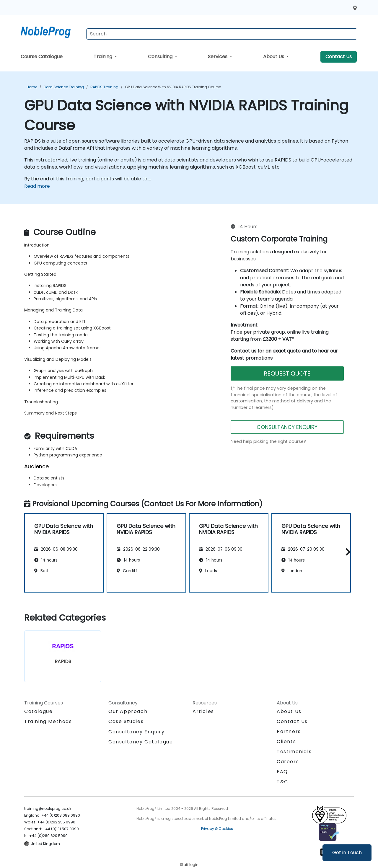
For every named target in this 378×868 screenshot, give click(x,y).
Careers (288, 762)
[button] (347, 552)
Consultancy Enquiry (136, 732)
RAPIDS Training (104, 87)
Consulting (161, 57)
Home (32, 87)
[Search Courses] (222, 34)
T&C (282, 782)
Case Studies (126, 721)
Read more (37, 186)
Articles (203, 711)
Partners (289, 731)
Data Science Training (64, 87)
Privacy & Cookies (217, 829)
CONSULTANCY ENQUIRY (287, 427)
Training (104, 57)
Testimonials (294, 752)
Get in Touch (347, 852)
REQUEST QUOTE (287, 373)
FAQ (282, 772)
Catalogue (38, 711)
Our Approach (128, 711)
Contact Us (339, 57)
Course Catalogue (42, 57)
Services (218, 57)
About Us (274, 57)
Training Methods (48, 721)
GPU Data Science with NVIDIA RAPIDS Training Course (173, 87)
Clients (286, 741)
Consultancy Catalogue (141, 742)
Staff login (189, 865)
